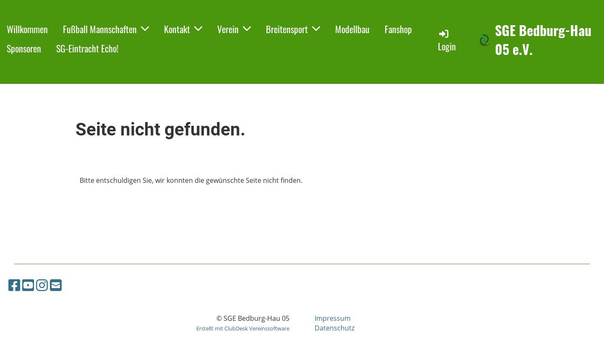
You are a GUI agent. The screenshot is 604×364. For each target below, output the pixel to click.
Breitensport (293, 29)
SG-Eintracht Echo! (87, 48)
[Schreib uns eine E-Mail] (56, 285)
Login (447, 40)
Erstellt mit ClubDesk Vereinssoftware (243, 328)
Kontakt (183, 29)
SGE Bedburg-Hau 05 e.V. (543, 40)
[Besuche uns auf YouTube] (28, 285)
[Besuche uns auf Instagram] (42, 285)
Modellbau (352, 29)
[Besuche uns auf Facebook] (14, 285)
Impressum (333, 318)
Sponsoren (24, 48)
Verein (234, 29)
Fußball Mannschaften (106, 29)
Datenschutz (335, 328)
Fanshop (398, 29)
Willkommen (27, 29)
